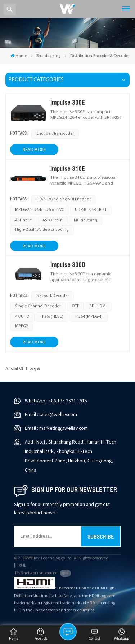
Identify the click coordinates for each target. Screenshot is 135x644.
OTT (75, 306)
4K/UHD (22, 317)
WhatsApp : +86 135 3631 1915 (56, 401)
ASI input (23, 221)
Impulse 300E (68, 102)
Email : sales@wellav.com (51, 414)
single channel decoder (38, 306)
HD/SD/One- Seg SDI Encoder (64, 200)
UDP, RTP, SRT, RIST (91, 210)
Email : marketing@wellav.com (56, 428)
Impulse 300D (68, 265)
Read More (34, 150)
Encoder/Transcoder (55, 134)
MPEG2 (22, 326)
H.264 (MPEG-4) (89, 317)
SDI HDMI (98, 306)
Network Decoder (53, 296)
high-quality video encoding (42, 230)
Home (19, 56)
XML (22, 565)
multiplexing (85, 221)
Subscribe (101, 536)
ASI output (53, 221)
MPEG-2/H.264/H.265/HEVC (40, 210)
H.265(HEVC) (52, 317)
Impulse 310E (68, 168)
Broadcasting (49, 56)
